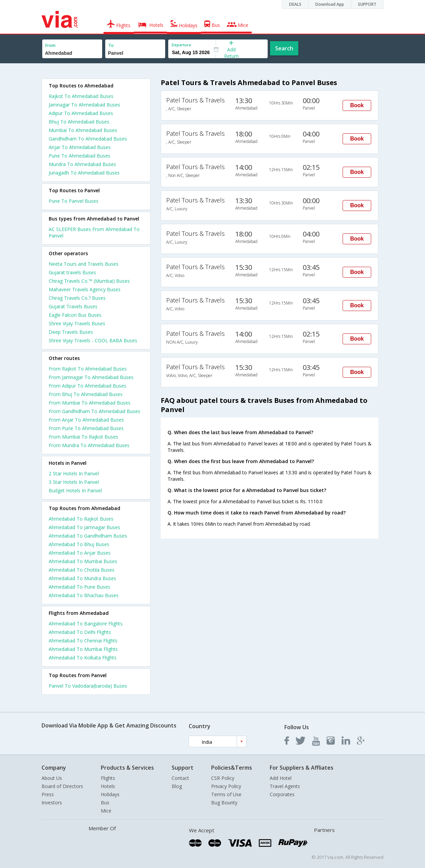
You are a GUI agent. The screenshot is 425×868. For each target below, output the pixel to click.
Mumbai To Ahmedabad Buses (83, 130)
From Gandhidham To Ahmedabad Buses (95, 411)
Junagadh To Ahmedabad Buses (84, 173)
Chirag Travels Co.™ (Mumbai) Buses (89, 281)
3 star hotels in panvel (74, 482)
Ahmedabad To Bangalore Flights (86, 624)
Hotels (108, 786)
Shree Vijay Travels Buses (77, 323)
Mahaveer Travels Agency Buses (85, 289)
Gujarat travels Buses (72, 272)
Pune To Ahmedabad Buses (80, 156)
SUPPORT (367, 4)
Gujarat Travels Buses (73, 306)
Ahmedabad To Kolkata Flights (83, 658)
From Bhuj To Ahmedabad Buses (86, 394)
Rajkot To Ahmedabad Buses (81, 96)
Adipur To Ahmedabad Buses (81, 113)
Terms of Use (226, 794)
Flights (108, 778)
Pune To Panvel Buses (74, 201)
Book (357, 105)
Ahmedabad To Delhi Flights (80, 632)
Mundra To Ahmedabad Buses (82, 164)
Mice (106, 811)
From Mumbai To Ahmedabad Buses (90, 403)
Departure (181, 45)
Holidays (110, 794)
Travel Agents (285, 786)
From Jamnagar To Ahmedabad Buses (91, 377)
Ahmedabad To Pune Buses (80, 587)
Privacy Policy (226, 786)
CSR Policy (223, 778)
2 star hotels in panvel (74, 473)
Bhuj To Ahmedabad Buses (79, 122)
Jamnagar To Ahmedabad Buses (84, 105)
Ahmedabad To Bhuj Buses (79, 544)
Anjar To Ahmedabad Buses (80, 147)
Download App (330, 4)
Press (48, 794)
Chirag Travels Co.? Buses (77, 298)
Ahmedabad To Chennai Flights (83, 641)
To (111, 45)
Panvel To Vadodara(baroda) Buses (88, 686)
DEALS (295, 4)
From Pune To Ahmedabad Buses (86, 428)
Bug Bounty (224, 803)
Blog (177, 786)
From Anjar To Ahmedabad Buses (86, 420)
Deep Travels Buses (71, 332)
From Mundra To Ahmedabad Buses (89, 445)
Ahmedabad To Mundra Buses (82, 578)
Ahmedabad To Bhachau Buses (84, 595)
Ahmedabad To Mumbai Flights (83, 649)
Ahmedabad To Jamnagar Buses (84, 527)
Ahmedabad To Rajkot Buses (81, 519)
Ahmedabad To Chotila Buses (82, 570)
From (50, 45)
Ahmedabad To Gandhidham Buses (88, 536)
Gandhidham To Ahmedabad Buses (88, 139)
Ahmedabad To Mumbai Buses (83, 561)
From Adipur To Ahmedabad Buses (88, 386)
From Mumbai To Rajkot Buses (83, 437)
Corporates (282, 794)
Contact (180, 778)
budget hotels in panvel (75, 490)
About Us (52, 778)
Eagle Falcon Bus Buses (75, 315)
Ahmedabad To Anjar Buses (80, 553)
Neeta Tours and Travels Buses (84, 264)
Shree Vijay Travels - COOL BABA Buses (93, 340)
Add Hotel (281, 778)
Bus (105, 803)
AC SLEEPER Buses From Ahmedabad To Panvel (94, 232)
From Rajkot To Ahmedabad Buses (88, 369)
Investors (52, 803)
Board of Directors (62, 786)
